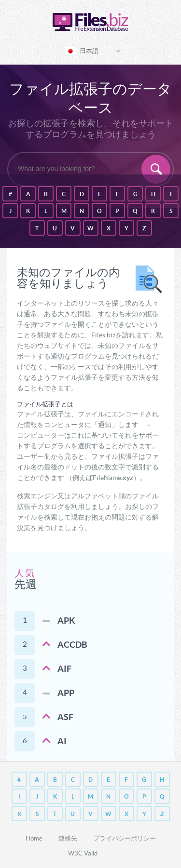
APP (66, 693)
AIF (64, 669)
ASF (65, 717)
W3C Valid (83, 853)
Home (34, 838)
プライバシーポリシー (125, 838)
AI (62, 741)
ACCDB (72, 645)
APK (66, 621)
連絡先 (68, 838)
